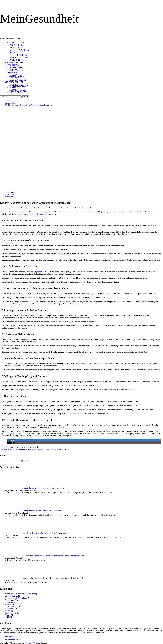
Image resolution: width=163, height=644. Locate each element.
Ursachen (16, 70)
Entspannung (19, 57)
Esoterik (8, 604)
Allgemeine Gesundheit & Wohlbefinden (20, 594)
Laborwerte (18, 80)
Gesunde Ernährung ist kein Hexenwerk (20, 447)
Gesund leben (14, 42)
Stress (33, 298)
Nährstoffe (18, 87)
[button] (11, 440)
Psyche (14, 52)
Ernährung (17, 47)
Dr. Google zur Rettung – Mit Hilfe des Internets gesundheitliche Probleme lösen (35, 449)
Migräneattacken (40, 272)
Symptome (12, 65)
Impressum (9, 637)
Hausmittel (18, 90)
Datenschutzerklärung (13, 639)
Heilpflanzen (19, 92)
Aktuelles (17, 45)
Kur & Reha (17, 60)
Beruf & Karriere (11, 596)
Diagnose (11, 72)
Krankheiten (14, 62)
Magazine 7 (30, 643)
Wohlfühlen (18, 55)
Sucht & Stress (20, 50)
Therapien (17, 77)
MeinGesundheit (39, 19)
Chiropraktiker (42, 214)
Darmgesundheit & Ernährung (16, 598)
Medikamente (14, 82)
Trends (7, 615)
